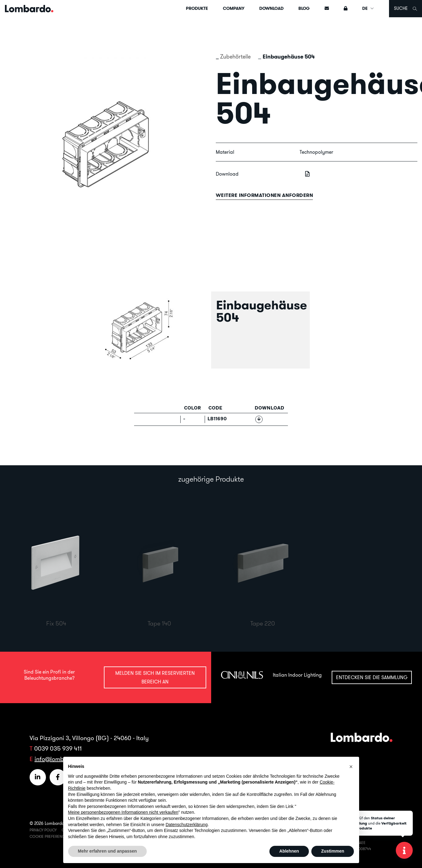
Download (271, 8)
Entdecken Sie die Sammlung (372, 677)
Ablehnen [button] (289, 851)
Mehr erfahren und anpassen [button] (107, 851)
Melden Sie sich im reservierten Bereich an (155, 677)
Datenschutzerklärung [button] (186, 825)
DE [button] (368, 8)
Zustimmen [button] (333, 851)
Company (234, 8)
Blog (304, 8)
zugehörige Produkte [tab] (211, 479)
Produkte (197, 8)
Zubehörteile (235, 57)
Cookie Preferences (49, 836)
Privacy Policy (43, 830)
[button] (351, 767)
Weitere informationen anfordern (264, 195)
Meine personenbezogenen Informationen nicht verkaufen (123, 812)
